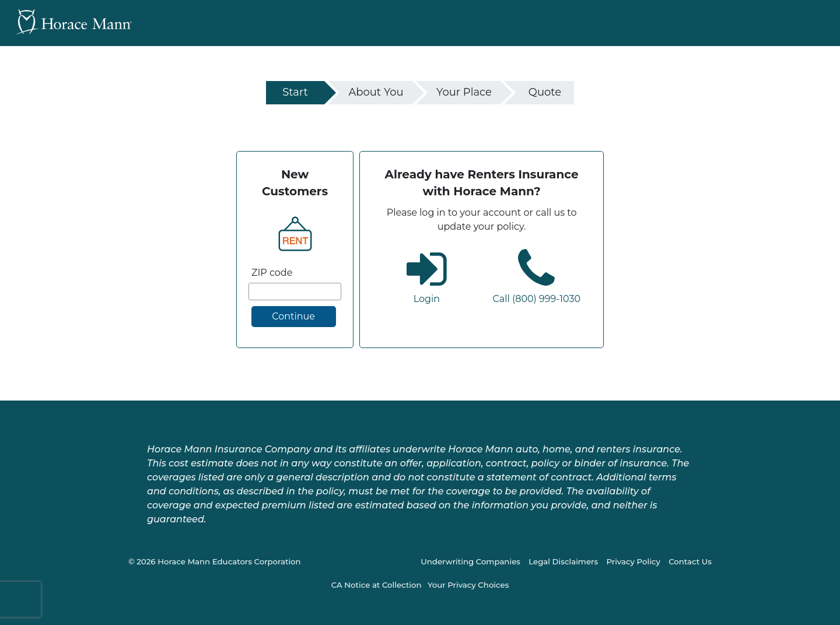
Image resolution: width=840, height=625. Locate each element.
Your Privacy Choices (468, 585)
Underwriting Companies (470, 561)
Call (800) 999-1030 (536, 299)
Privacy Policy (633, 561)
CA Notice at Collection (377, 585)
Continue (293, 316)
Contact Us (690, 561)
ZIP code (272, 273)
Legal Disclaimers (563, 561)
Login (427, 299)
